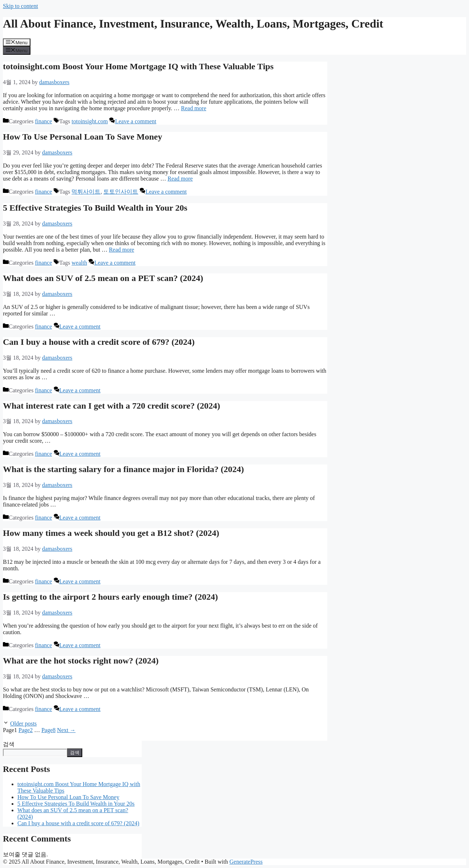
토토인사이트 (121, 192)
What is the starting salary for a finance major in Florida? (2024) (123, 469)
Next (66, 730)
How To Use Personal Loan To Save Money (82, 137)
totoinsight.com (90, 121)
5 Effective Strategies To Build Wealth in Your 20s (95, 208)
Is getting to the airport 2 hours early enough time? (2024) (110, 597)
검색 (9, 744)
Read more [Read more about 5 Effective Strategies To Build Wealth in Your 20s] (121, 250)
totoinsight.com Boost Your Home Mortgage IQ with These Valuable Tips (138, 66)
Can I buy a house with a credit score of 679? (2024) (99, 342)
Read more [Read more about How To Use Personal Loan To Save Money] (180, 179)
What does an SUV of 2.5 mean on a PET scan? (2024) (103, 278)
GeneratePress (246, 862)
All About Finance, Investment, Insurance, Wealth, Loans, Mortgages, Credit (193, 24)
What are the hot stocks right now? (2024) (81, 661)
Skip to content (20, 6)
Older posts (23, 724)
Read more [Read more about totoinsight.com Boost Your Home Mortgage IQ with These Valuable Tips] (194, 108)
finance (43, 121)
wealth (79, 263)
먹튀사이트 (86, 192)
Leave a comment (136, 121)
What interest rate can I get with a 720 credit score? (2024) (111, 406)
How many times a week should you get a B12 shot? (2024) (111, 533)
